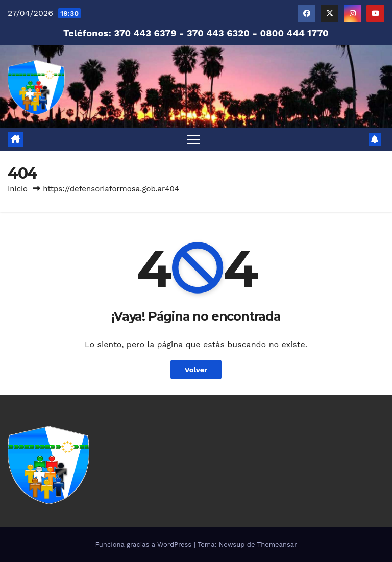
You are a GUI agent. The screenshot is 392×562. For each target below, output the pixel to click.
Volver (196, 370)
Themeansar (277, 544)
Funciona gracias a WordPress (144, 544)
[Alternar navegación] (194, 139)
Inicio (18, 189)
